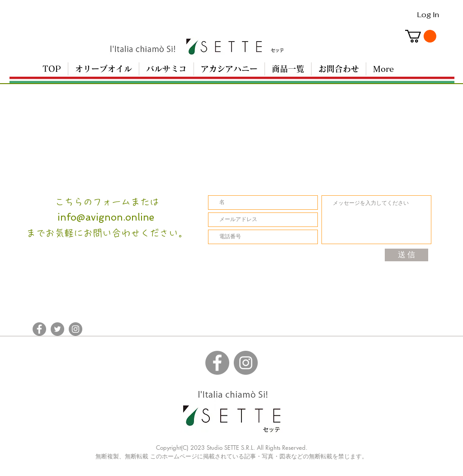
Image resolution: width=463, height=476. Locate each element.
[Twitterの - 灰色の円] (57, 329)
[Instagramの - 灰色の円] (76, 329)
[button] (421, 36)
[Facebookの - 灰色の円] (39, 329)
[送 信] (406, 255)
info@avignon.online (106, 217)
